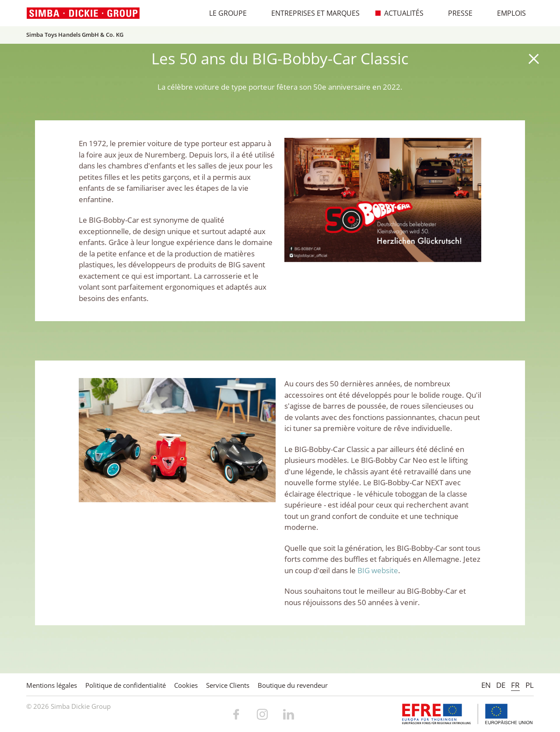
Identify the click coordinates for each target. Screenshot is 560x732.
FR (515, 685)
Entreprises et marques (311, 13)
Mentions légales (52, 685)
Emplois (507, 13)
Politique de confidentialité (126, 685)
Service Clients (228, 685)
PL (530, 685)
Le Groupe (223, 13)
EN (486, 685)
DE (501, 685)
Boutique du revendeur (293, 685)
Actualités (399, 13)
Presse (456, 13)
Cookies (186, 685)
